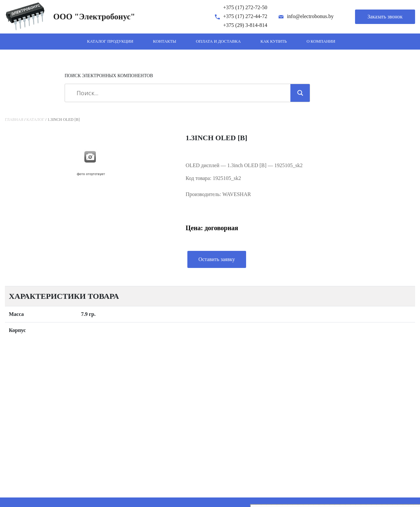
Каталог (36, 120)
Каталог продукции (110, 41)
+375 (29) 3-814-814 (245, 25)
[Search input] (180, 93)
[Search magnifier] (300, 93)
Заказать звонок (385, 17)
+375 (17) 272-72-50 (245, 7)
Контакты (165, 41)
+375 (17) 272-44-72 (245, 16)
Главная (14, 120)
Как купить (274, 41)
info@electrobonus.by (310, 16)
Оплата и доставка (218, 41)
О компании (321, 41)
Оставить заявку (217, 259)
